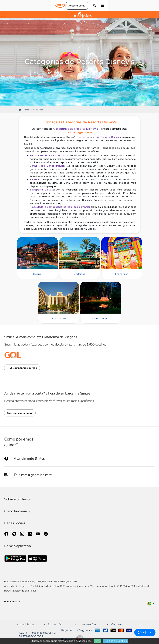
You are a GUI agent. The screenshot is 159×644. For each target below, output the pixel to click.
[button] (22, 368)
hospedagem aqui (79, 132)
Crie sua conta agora (20, 413)
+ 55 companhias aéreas (22, 368)
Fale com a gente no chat (28, 475)
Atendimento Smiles (25, 459)
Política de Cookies (116, 641)
